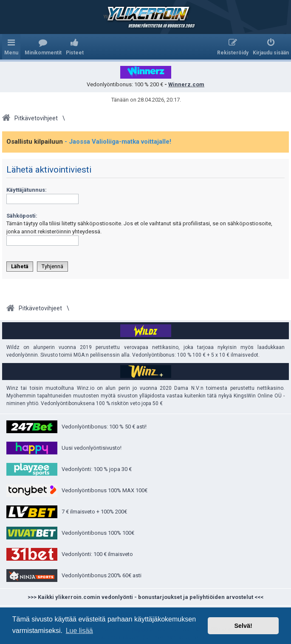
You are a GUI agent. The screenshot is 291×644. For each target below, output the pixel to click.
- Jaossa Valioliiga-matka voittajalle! (118, 142)
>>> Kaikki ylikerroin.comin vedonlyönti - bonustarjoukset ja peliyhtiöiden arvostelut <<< (145, 597)
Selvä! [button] (243, 626)
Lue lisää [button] (79, 631)
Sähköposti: (22, 216)
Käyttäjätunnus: (27, 190)
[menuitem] (43, 47)
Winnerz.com (186, 84)
